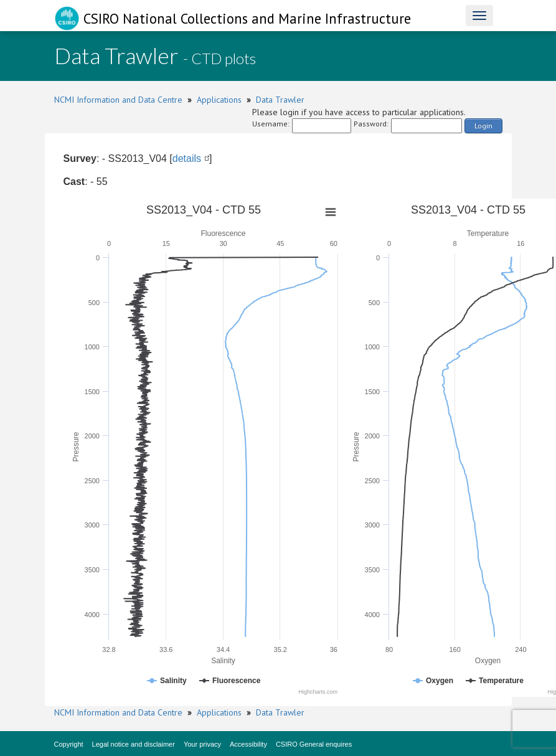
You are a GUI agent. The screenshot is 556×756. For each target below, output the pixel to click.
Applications (219, 100)
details (187, 158)
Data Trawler (280, 100)
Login (483, 125)
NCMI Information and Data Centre (118, 100)
